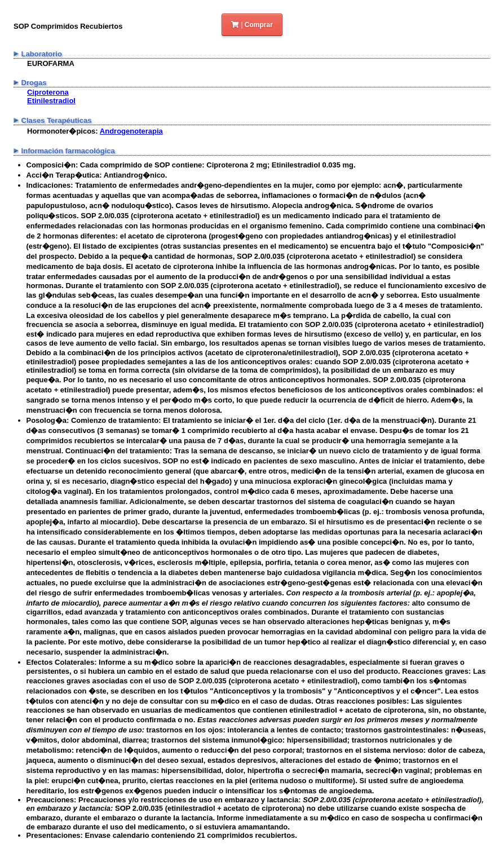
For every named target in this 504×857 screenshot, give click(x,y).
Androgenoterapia (131, 131)
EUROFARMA (51, 63)
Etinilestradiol (51, 101)
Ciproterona (48, 92)
